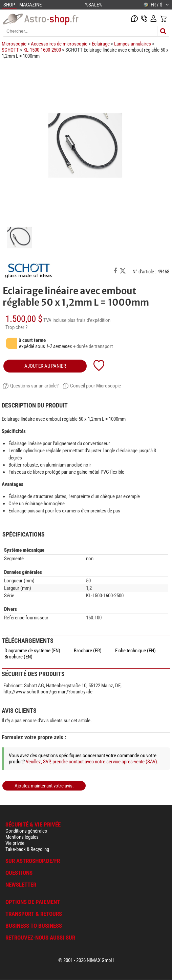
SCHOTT (10, 50)
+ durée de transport (93, 346)
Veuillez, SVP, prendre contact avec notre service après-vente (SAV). (92, 762)
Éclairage (101, 44)
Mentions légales (22, 837)
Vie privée (15, 843)
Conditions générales (26, 831)
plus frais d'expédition (89, 320)
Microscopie (14, 44)
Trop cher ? (16, 327)
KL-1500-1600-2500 (42, 50)
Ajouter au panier (45, 366)
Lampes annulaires (133, 44)
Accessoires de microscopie (59, 44)
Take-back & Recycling (27, 849)
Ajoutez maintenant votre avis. (44, 786)
